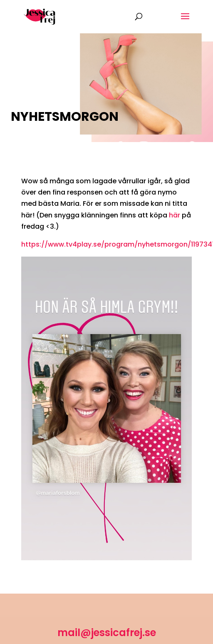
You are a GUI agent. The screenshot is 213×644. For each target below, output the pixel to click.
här (175, 215)
